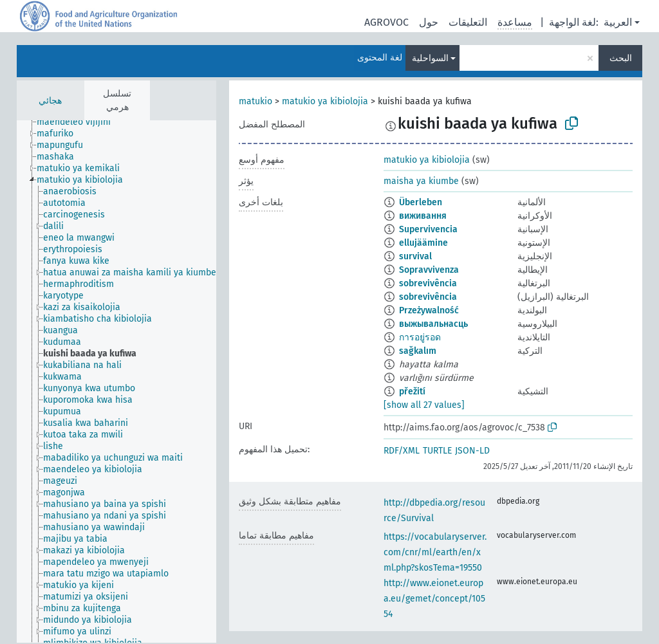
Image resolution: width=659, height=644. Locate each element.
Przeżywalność (429, 310)
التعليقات (468, 22)
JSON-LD (472, 451)
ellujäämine (423, 243)
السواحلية (430, 58)
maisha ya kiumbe (421, 181)
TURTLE (437, 451)
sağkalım (418, 351)
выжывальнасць (433, 324)
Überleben (421, 202)
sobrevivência (428, 283)
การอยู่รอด (420, 337)
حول (429, 22)
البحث (621, 58)
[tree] (116, 382)
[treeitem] (79, 122)
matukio (255, 101)
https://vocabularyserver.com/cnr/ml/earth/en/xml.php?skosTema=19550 (435, 552)
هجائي (50, 101)
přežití (412, 391)
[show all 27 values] (424, 405)
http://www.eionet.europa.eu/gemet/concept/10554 (434, 599)
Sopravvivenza (429, 270)
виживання (423, 216)
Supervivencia (428, 229)
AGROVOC (386, 22)
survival (415, 256)
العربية (618, 22)
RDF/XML (402, 451)
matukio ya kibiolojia (325, 101)
